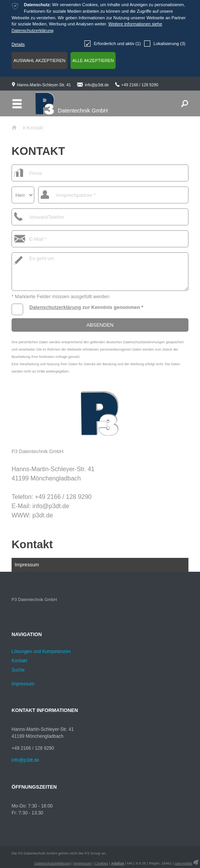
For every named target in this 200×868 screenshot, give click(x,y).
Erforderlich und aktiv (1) (113, 44)
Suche (18, 670)
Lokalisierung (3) (165, 44)
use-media (184, 863)
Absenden (100, 325)
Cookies (102, 863)
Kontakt (32, 544)
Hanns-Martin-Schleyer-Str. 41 (44, 85)
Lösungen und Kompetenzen (41, 651)
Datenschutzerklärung (55, 307)
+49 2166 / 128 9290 (140, 85)
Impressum (27, 565)
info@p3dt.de (97, 85)
